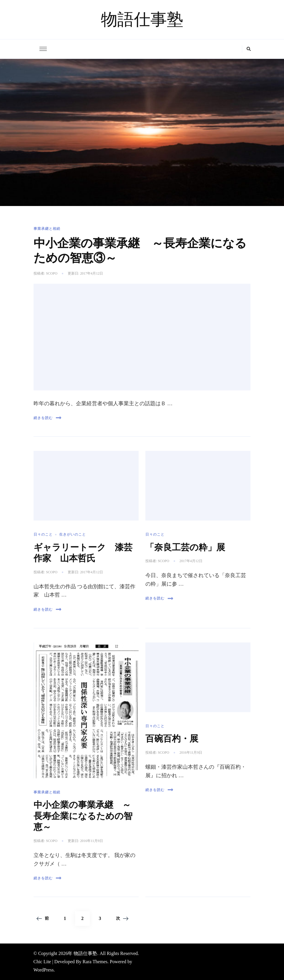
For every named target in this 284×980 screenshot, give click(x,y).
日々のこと (43, 534)
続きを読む (48, 418)
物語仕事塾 (142, 19)
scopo (52, 273)
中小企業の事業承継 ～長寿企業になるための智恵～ (83, 816)
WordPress (44, 970)
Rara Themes (95, 962)
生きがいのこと (73, 534)
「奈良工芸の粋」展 (185, 547)
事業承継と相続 (47, 229)
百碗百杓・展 (172, 738)
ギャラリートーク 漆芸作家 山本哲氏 (83, 553)
